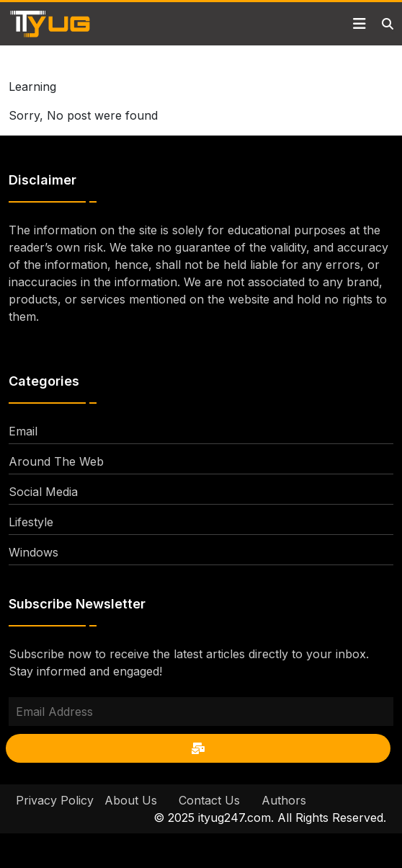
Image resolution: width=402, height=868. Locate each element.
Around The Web (56, 461)
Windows (33, 552)
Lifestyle (31, 522)
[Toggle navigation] (359, 24)
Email (23, 431)
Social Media (43, 492)
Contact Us (209, 800)
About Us (131, 800)
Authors (284, 800)
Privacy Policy (55, 800)
